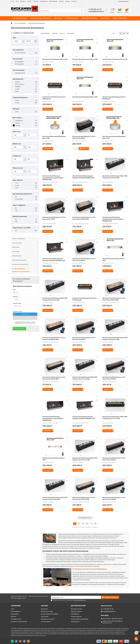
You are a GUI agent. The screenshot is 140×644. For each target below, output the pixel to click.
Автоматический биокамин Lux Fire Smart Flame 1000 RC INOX (84, 498)
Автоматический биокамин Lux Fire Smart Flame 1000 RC (114, 378)
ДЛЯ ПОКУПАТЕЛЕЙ (78, 606)
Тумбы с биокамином (19, 239)
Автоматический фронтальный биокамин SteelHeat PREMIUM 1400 (84, 418)
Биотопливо (45, 617)
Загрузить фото (17, 311)
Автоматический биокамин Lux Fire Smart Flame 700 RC (54, 218)
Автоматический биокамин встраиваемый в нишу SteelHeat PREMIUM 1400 (53, 419)
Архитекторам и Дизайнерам (80, 619)
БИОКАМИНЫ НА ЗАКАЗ (20, 18)
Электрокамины (26, 243)
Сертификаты (75, 614)
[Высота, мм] (18, 135)
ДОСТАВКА (23, 1)
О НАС (12, 1)
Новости (13, 617)
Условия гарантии (76, 617)
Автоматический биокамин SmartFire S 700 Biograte (85, 299)
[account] (123, 2)
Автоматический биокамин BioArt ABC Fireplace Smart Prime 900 (115, 339)
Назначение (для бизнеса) (20, 264)
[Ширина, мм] (18, 147)
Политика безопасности (29, 323)
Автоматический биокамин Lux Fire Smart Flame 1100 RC (114, 459)
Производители (16, 611)
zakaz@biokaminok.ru (109, 611)
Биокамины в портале (48, 619)
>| (95, 524)
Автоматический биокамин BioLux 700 (115, 59)
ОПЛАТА (29, 1)
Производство (75, 622)
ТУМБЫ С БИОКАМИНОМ (120, 18)
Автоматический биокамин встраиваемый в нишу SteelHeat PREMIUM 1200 (113, 219)
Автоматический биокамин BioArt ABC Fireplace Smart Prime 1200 (55, 498)
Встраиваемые (26, 256)
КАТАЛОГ (44, 606)
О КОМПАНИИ (16, 606)
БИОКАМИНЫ (58, 18)
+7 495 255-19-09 (108, 609)
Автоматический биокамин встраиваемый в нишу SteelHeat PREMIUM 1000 (53, 178)
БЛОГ (17, 1)
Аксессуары (26, 252)
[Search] (62, 10)
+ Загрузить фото (25, 314)
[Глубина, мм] (18, 159)
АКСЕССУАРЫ (105, 18)
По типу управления (20, 23)
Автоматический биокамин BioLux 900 (85, 97)
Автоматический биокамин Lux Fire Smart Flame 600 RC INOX (84, 218)
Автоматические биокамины (21, 271)
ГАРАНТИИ (36, 1)
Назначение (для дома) (19, 260)
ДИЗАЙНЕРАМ (44, 1)
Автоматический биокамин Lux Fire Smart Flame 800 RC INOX (54, 339)
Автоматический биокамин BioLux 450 (55, 59)
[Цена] (17, 41)
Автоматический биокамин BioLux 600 (85, 59)
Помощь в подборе (20, 329)
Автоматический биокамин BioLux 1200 (114, 260)
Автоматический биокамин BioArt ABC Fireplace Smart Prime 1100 (85, 459)
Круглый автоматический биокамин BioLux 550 (114, 137)
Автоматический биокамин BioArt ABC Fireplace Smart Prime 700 (115, 177)
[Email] (76, 597)
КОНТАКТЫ (74, 1)
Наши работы (15, 614)
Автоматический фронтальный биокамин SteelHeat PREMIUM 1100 (54, 260)
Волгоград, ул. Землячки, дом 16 (113, 619)
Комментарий (17, 303)
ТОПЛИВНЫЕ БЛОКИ (72, 18)
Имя (15, 290)
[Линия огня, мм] (18, 172)
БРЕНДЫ (61, 1)
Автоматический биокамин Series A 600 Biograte (54, 98)
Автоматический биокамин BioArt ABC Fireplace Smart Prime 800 (55, 299)
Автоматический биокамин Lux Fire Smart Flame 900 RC (84, 339)
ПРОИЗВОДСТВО (53, 1)
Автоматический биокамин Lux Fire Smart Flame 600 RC (84, 137)
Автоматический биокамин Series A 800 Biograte (114, 98)
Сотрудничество (16, 619)
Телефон (16, 297)
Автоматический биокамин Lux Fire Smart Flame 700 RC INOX (114, 299)
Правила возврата (76, 611)
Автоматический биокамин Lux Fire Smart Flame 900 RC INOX (54, 378)
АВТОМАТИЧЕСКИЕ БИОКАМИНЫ (41, 18)
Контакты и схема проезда (19, 622)
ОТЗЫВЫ (67, 1)
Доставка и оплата (77, 609)
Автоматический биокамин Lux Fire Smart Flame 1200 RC (114, 498)
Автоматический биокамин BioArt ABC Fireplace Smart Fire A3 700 (115, 418)
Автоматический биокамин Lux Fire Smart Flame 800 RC (84, 260)
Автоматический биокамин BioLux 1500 (54, 459)
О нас (12, 609)
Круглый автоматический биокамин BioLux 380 (54, 137)
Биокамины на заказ (47, 611)
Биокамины (26, 247)
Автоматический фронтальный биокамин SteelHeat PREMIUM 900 (83, 177)
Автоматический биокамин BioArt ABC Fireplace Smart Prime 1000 (85, 378)
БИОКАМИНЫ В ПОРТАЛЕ (89, 18)
